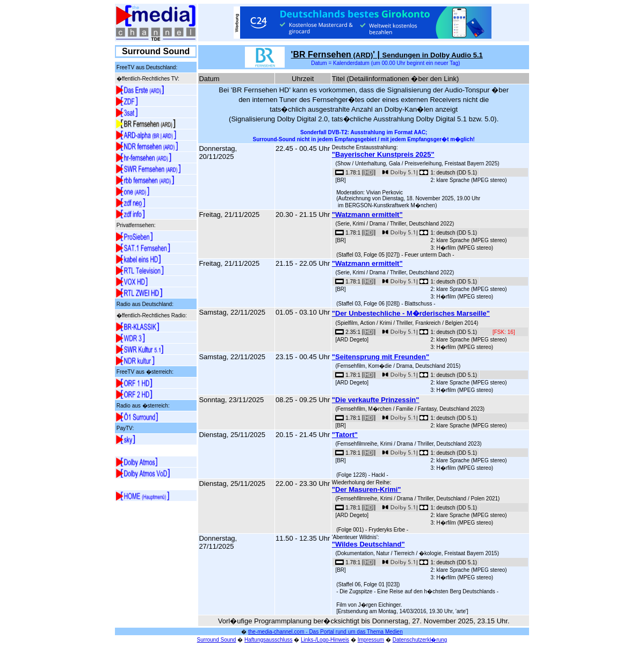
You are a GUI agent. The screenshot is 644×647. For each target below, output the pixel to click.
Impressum (371, 640)
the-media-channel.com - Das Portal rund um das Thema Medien (325, 632)
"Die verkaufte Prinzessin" (376, 400)
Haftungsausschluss (269, 640)
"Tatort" (345, 435)
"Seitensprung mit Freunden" (381, 357)
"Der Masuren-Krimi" (367, 489)
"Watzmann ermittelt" (367, 215)
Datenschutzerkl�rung (420, 640)
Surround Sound (217, 640)
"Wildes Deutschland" (368, 544)
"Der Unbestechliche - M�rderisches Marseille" (411, 313)
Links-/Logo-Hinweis (325, 640)
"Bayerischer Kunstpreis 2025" (383, 154)
